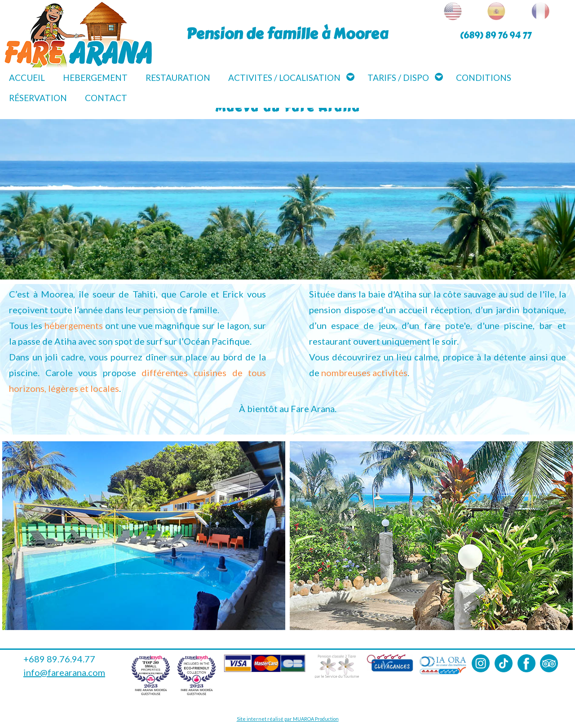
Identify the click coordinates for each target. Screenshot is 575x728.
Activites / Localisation (284, 78)
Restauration (178, 78)
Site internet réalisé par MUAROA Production (288, 719)
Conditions (484, 78)
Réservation (38, 98)
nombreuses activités (364, 373)
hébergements (74, 325)
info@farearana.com (64, 672)
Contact (106, 98)
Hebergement (95, 78)
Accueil (27, 78)
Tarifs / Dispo (398, 78)
